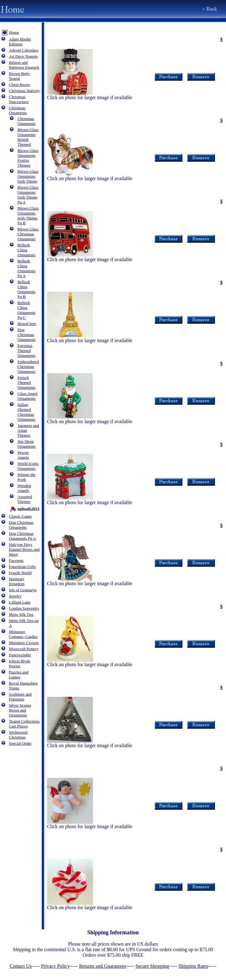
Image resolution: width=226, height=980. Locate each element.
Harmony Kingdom (17, 581)
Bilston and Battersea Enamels (24, 65)
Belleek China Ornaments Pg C (26, 310)
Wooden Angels (24, 488)
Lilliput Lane (20, 602)
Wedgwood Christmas (18, 735)
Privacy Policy (55, 966)
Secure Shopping (152, 966)
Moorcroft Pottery (24, 649)
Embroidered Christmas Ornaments (28, 367)
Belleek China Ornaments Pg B (26, 289)
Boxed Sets (27, 324)
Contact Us (21, 966)
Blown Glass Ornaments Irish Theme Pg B (28, 216)
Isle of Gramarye (23, 590)
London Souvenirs (24, 608)
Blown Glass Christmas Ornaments (28, 234)
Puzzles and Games (19, 675)
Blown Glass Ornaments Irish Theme (28, 176)
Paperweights (20, 655)
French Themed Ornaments (26, 382)
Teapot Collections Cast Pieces (24, 724)
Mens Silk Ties (21, 614)
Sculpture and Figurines (20, 697)
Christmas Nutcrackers (19, 99)
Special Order (20, 743)
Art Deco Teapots (23, 56)
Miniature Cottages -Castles (23, 634)
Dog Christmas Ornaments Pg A (22, 536)
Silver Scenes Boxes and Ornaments (20, 710)
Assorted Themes (25, 499)
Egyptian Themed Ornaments (26, 351)
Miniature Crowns (24, 643)
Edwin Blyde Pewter (20, 664)
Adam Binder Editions (20, 42)
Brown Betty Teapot (19, 76)
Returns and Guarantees (103, 966)
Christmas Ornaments (18, 110)
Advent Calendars (24, 50)
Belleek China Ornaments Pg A (26, 268)
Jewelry (15, 596)
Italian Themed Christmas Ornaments (26, 412)
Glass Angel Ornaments (27, 396)
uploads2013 (28, 509)
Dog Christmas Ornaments (26, 335)
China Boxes (19, 85)
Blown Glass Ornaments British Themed (28, 137)
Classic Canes (20, 516)
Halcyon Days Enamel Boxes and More (24, 549)
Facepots (16, 560)
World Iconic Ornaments (28, 466)
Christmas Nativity (24, 91)
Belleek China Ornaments (26, 250)
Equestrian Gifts (22, 567)
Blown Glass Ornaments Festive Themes (28, 158)
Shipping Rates (193, 966)
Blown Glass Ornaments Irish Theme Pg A (28, 195)
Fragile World (20, 573)
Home (14, 32)
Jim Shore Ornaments (26, 444)
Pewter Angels (23, 455)
